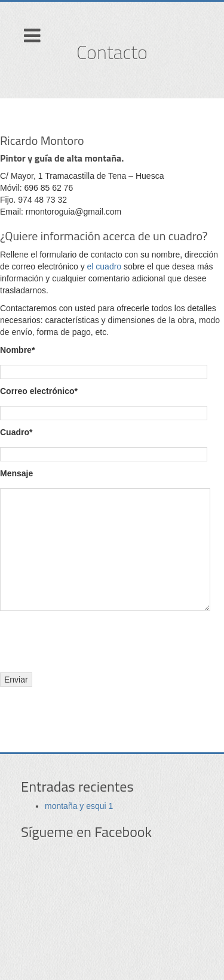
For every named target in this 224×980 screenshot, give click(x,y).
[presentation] (91, 640)
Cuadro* (16, 432)
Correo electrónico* (39, 391)
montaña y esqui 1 (79, 806)
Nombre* (17, 350)
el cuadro (105, 266)
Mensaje (16, 473)
